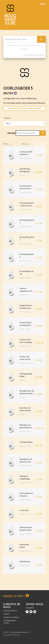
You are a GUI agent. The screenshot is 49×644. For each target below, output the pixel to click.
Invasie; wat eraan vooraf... (25, 358)
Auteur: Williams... (27, 158)
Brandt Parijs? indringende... (25, 170)
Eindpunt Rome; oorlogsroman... (26, 307)
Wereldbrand (25, 562)
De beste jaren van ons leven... (26, 187)
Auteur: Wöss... (25, 329)
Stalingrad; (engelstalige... (25, 477)
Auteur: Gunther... (27, 346)
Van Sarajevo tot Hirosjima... (26, 495)
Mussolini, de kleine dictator (25, 409)
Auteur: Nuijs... (25, 431)
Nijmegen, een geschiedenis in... (26, 426)
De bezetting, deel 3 (27, 238)
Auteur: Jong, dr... (26, 209)
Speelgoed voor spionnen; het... (26, 460)
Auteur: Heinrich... (27, 551)
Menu (43, 4)
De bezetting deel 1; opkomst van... (27, 204)
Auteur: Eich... (25, 295)
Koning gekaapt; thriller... (26, 375)
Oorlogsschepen (26, 442)
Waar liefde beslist (24, 546)
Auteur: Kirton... (26, 312)
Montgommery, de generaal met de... (27, 392)
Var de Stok (24, 510)
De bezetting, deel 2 (27, 221)
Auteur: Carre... (25, 465)
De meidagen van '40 (27, 273)
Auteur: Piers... (25, 514)
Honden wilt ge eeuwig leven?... (26, 324)
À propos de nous (10, 611)
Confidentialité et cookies (10, 622)
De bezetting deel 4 (27, 255)
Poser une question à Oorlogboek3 (24, 108)
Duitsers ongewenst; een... (27, 290)
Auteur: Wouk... (26, 565)
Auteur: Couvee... (26, 278)
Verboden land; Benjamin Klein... (26, 529)
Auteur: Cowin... (26, 446)
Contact (6, 614)
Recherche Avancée (34, 55)
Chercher (11, 133)
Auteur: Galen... (26, 500)
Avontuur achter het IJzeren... (26, 153)
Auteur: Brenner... (27, 534)
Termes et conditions (11, 617)
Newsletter (30, 608)
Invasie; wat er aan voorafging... (26, 341)
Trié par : (7, 118)
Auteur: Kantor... (26, 192)
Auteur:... (23, 175)
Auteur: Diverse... (26, 483)
